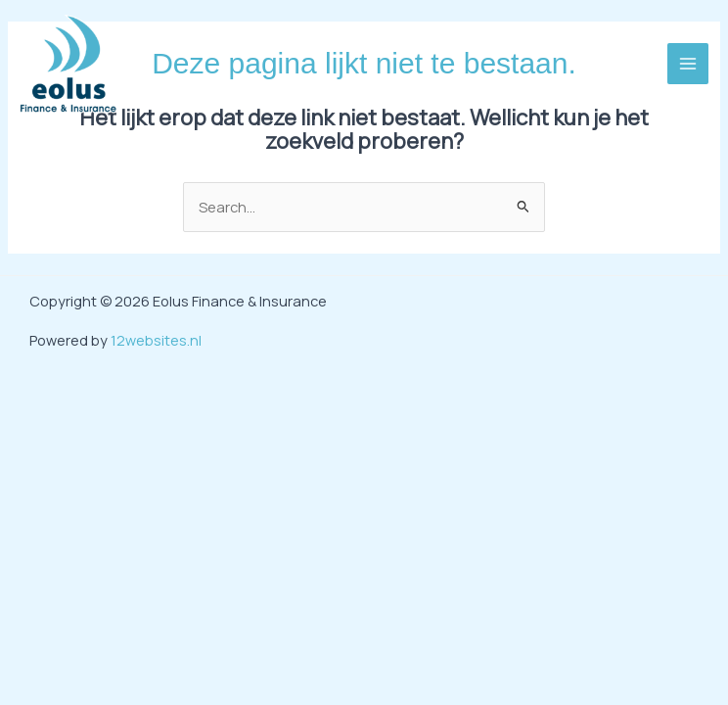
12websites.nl (156, 340)
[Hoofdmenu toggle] (688, 64)
